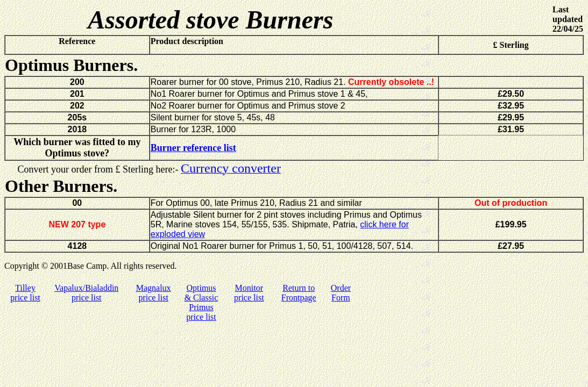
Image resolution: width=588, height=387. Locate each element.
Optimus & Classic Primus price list (201, 302)
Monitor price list (249, 293)
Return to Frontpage (299, 293)
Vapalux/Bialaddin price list (86, 293)
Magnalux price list (154, 293)
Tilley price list (25, 293)
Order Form (341, 293)
